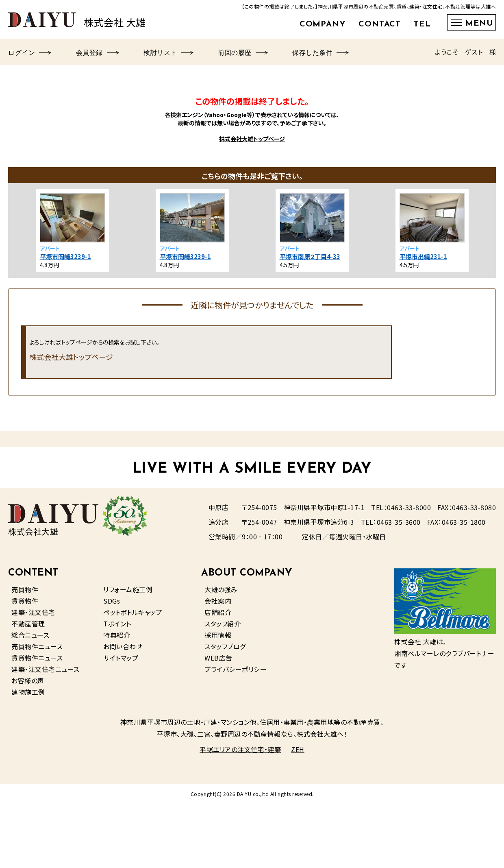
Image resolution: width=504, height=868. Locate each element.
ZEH (298, 749)
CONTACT (380, 24)
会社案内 (218, 601)
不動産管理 (28, 624)
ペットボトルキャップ (133, 612)
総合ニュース (30, 635)
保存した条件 (321, 53)
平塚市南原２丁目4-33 (310, 256)
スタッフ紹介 (223, 624)
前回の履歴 (243, 53)
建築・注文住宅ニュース (46, 669)
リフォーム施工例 (128, 589)
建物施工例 (28, 692)
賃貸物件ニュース (37, 658)
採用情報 (218, 635)
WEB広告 (218, 658)
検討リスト (168, 53)
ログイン (30, 53)
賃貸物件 (25, 601)
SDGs (112, 601)
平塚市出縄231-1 (423, 256)
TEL (422, 24)
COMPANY (323, 24)
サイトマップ (121, 658)
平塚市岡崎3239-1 (65, 256)
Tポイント (117, 624)
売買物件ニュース (37, 646)
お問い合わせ (123, 646)
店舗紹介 (218, 612)
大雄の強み (221, 589)
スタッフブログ (225, 646)
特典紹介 (117, 635)
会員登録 (98, 53)
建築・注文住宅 (33, 612)
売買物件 (25, 589)
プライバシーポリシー (236, 669)
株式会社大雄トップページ (252, 139)
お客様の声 (28, 680)
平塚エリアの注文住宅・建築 (240, 749)
